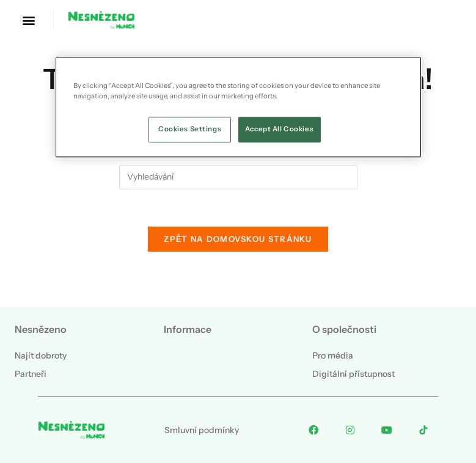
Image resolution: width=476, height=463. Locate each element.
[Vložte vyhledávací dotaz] (238, 177)
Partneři (31, 374)
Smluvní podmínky (202, 430)
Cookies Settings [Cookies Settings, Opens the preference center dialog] (190, 129)
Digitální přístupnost (353, 374)
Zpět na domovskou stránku (238, 239)
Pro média (333, 355)
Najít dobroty (41, 355)
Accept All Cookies (279, 129)
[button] (28, 20)
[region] (238, 107)
